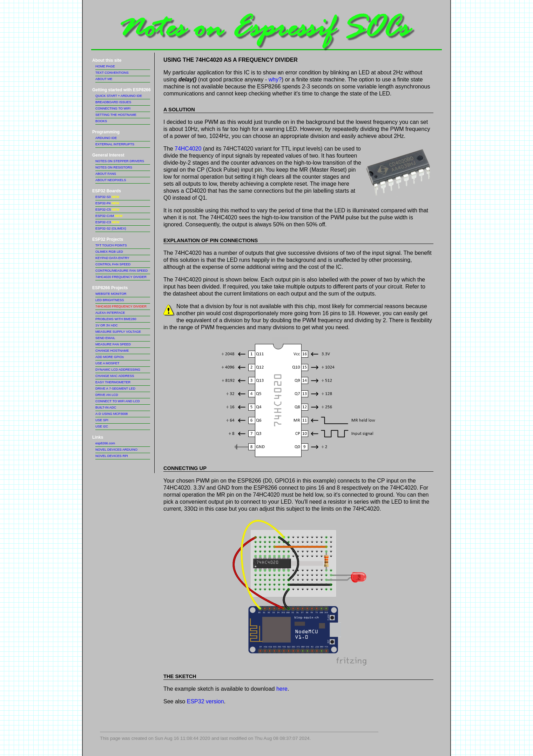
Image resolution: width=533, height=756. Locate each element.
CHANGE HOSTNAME (112, 351)
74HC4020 (188, 149)
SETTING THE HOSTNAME (116, 115)
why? (275, 79)
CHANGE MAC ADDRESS (115, 376)
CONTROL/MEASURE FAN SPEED (122, 271)
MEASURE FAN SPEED (113, 344)
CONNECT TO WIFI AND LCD (117, 401)
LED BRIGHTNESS (110, 300)
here (282, 689)
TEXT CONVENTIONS (112, 73)
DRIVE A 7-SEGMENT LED (115, 389)
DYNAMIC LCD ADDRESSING (118, 370)
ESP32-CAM (109, 216)
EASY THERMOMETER (113, 382)
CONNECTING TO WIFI (113, 108)
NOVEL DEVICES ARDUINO (116, 450)
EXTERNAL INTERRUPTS (115, 144)
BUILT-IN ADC (106, 407)
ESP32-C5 (107, 210)
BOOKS (101, 121)
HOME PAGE (105, 66)
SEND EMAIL (105, 338)
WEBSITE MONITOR (111, 294)
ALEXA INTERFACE (110, 313)
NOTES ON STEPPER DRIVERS (120, 161)
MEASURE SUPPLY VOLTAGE (118, 332)
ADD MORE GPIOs (110, 357)
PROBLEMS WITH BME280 (116, 319)
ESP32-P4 (107, 203)
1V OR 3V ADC (107, 325)
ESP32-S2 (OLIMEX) (111, 228)
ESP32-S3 (107, 197)
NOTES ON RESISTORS (114, 167)
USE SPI (102, 420)
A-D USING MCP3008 (112, 414)
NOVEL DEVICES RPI (112, 456)
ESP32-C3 (107, 222)
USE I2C (102, 426)
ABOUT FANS (106, 174)
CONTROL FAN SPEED (113, 264)
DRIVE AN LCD (107, 395)
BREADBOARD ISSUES (113, 102)
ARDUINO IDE (106, 138)
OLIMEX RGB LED (109, 252)
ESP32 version (205, 701)
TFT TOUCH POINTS (111, 245)
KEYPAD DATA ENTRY (112, 258)
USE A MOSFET (107, 363)
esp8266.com (105, 443)
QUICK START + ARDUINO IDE (119, 96)
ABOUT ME (104, 79)
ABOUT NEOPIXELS (111, 180)
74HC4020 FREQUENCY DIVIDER (121, 277)
